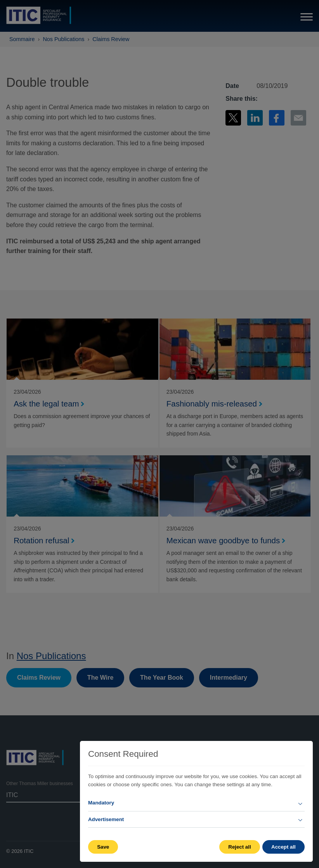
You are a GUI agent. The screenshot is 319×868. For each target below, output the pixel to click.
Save (103, 847)
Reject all (239, 847)
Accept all (283, 847)
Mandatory (101, 803)
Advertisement (106, 819)
